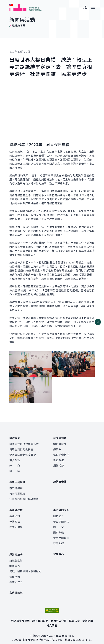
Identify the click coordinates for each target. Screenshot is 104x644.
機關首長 (15, 562)
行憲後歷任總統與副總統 (24, 497)
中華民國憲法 (61, 519)
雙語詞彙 (88, 617)
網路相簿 (59, 464)
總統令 (57, 448)
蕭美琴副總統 (17, 491)
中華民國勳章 (61, 535)
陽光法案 (75, 617)
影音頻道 (59, 459)
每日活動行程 (61, 454)
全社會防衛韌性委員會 (23, 454)
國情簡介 (59, 513)
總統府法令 (16, 578)
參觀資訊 (15, 513)
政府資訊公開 (40, 617)
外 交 (15, 464)
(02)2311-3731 (82, 636)
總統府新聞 (60, 443)
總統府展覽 (16, 524)
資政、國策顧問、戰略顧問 (25, 567)
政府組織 (59, 540)
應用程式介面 (59, 617)
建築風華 (15, 519)
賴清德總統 (16, 486)
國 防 (15, 470)
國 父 (59, 524)
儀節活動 (15, 573)
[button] (98, 322)
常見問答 (52, 621)
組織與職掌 (16, 556)
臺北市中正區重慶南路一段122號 (42, 636)
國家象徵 (59, 529)
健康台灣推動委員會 (21, 448)
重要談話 (15, 459)
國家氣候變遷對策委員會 (24, 443)
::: (2, 2)
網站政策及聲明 (20, 617)
